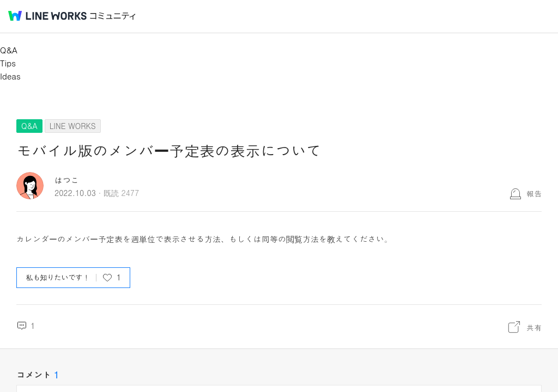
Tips (8, 63)
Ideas (10, 76)
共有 (534, 327)
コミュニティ (113, 16)
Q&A (9, 50)
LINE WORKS (73, 126)
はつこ (67, 180)
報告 (534, 193)
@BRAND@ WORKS (47, 16)
